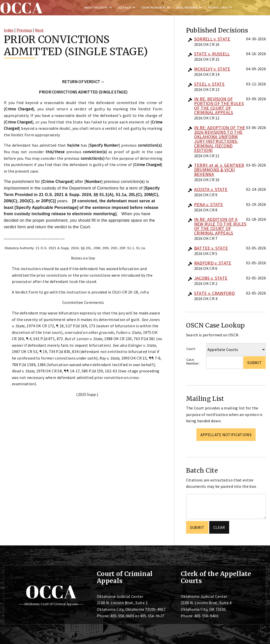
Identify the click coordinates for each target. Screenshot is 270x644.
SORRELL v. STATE (212, 39)
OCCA (51, 592)
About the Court (96, 8)
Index (9, 30)
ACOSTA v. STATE (211, 189)
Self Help (125, 8)
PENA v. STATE (209, 204)
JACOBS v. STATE (211, 278)
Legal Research (187, 8)
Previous (24, 30)
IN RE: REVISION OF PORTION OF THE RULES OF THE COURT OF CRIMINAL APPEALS (219, 106)
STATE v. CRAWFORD (214, 293)
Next (39, 30)
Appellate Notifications (226, 435)
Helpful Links (218, 8)
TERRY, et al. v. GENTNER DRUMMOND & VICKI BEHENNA (219, 170)
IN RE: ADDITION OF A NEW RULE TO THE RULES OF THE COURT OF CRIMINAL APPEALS (220, 226)
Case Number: (193, 361)
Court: (191, 349)
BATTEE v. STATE (211, 248)
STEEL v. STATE (209, 84)
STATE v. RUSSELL (212, 54)
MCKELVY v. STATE (212, 69)
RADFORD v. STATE (213, 263)
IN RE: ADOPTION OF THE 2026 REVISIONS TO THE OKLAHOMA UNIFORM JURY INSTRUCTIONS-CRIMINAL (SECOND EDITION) (220, 139)
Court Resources (154, 8)
